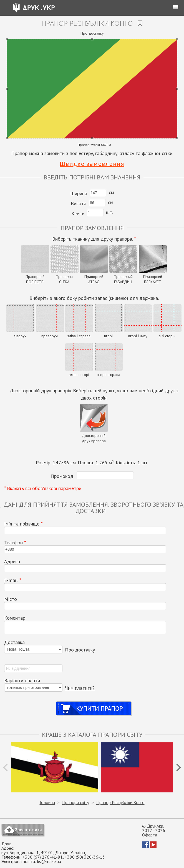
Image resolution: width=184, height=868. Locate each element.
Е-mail (13, 580)
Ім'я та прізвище (23, 524)
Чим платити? (80, 688)
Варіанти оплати (22, 681)
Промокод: (62, 476)
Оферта (150, 835)
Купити (94, 703)
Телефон (15, 543)
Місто (11, 599)
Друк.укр (155, 826)
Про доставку (92, 33)
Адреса (12, 562)
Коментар (15, 618)
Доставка (14, 642)
